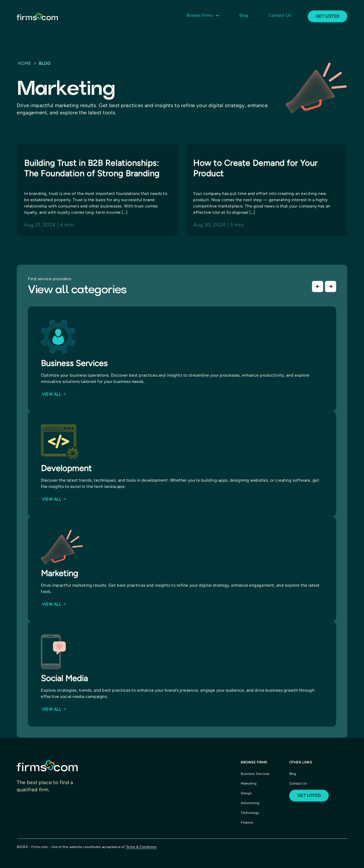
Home (24, 63)
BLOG (45, 63)
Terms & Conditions (141, 847)
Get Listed (328, 16)
